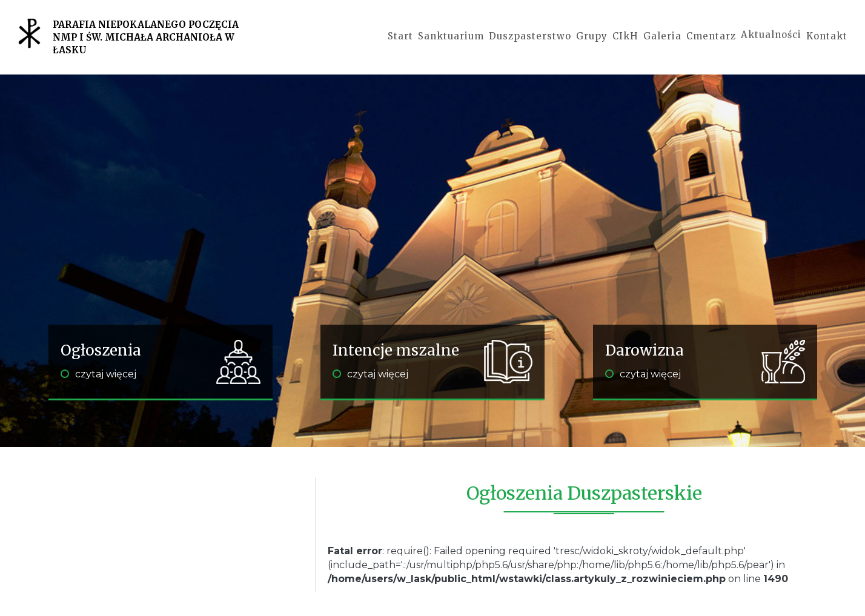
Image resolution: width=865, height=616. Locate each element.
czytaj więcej (98, 374)
